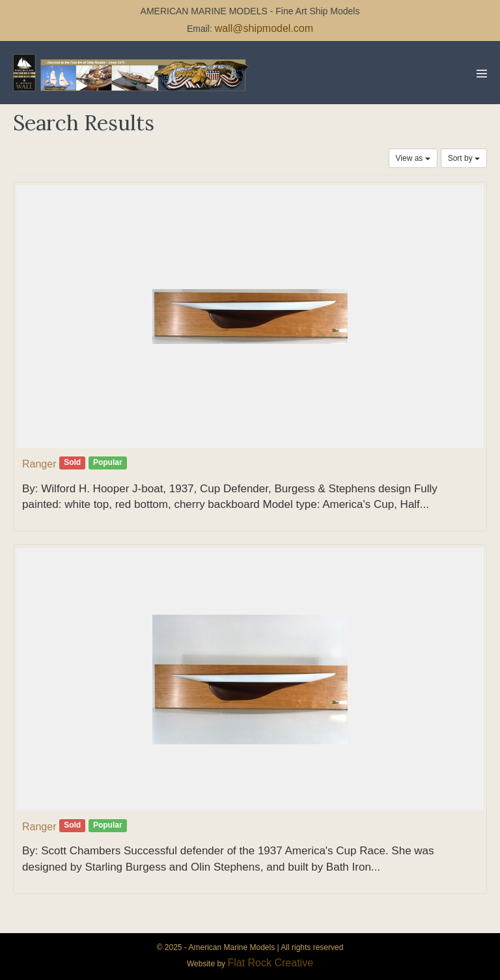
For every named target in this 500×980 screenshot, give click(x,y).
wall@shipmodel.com (264, 28)
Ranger (39, 464)
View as (413, 158)
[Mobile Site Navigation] (482, 74)
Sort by (464, 158)
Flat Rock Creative (270, 963)
